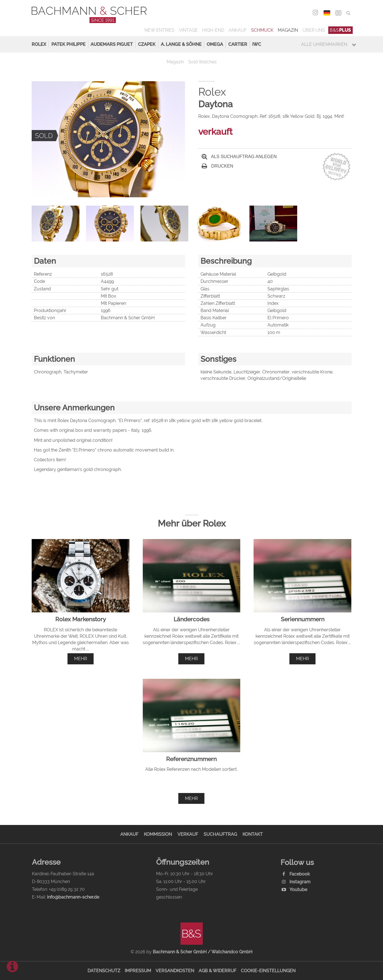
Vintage (188, 30)
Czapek (147, 44)
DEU (327, 13)
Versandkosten (175, 971)
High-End (213, 30)
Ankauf (238, 30)
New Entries (159, 30)
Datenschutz (104, 971)
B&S (340, 30)
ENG (338, 13)
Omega (215, 44)
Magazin (288, 30)
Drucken (217, 166)
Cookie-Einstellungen (268, 971)
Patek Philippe (68, 44)
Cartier (238, 44)
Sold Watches (202, 62)
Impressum (138, 971)
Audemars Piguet (112, 44)
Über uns (314, 30)
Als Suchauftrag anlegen (239, 157)
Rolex (39, 44)
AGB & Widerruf (217, 971)
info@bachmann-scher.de (73, 897)
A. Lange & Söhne (181, 44)
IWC (257, 44)
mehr (81, 659)
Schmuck (262, 30)
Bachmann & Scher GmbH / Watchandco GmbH (203, 952)
